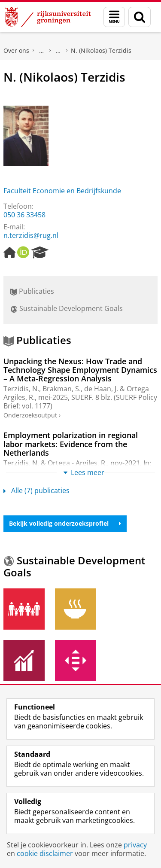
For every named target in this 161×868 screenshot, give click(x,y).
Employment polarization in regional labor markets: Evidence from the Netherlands (71, 444)
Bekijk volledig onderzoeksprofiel (65, 523)
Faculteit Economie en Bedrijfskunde (62, 191)
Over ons (16, 50)
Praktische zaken (42, 51)
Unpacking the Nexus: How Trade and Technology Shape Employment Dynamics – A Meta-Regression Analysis (80, 370)
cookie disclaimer (45, 853)
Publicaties (32, 291)
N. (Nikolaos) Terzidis (101, 50)
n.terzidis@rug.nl (31, 235)
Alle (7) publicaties (36, 490)
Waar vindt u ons (58, 51)
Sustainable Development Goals (67, 308)
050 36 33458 (24, 215)
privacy (135, 845)
